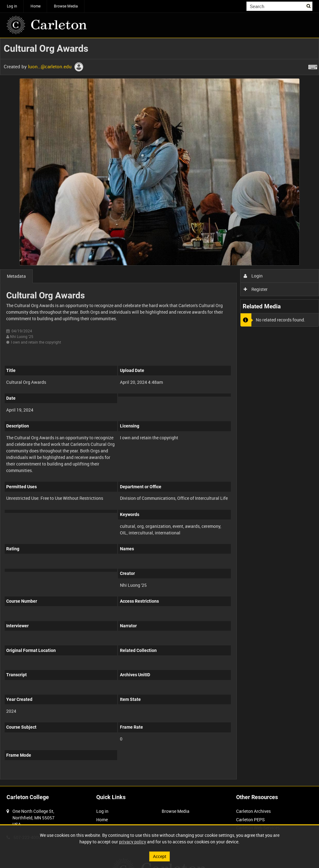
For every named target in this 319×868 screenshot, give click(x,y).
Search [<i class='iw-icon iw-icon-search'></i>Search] (309, 6)
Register (256, 289)
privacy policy (133, 842)
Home (36, 6)
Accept (160, 856)
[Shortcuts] (313, 66)
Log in (12, 6)
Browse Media (66, 6)
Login (253, 276)
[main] (159, 412)
